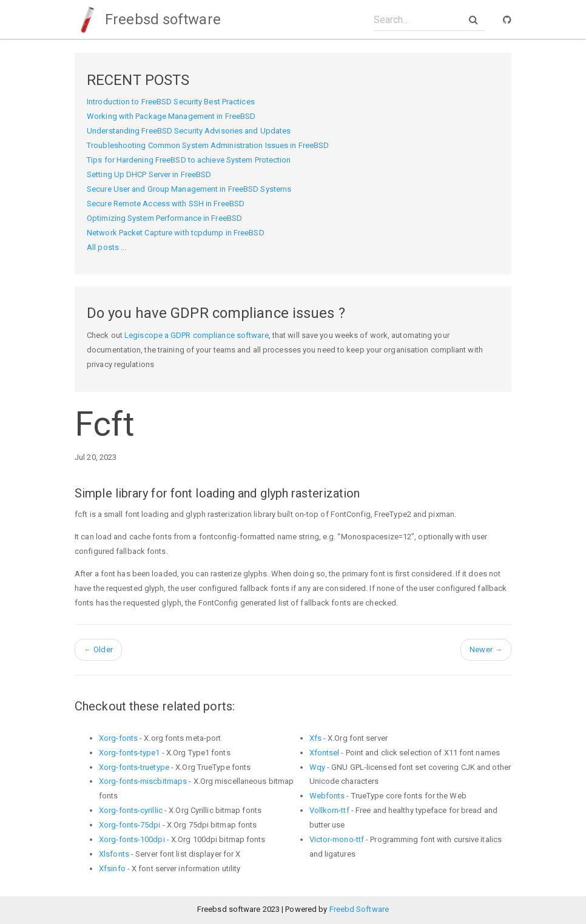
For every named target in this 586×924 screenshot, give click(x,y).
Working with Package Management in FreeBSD (171, 116)
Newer (486, 649)
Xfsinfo (112, 868)
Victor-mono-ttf (337, 839)
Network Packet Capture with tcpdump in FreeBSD (176, 233)
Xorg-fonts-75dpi (130, 825)
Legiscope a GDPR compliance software (197, 335)
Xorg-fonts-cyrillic (131, 810)
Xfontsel (325, 753)
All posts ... (106, 247)
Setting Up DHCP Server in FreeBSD (149, 174)
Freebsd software (148, 19)
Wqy (317, 767)
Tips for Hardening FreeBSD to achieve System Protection (189, 160)
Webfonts (327, 796)
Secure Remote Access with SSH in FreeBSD (166, 204)
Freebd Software (359, 909)
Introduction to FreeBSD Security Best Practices (171, 102)
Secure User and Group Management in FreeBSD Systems (189, 189)
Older (98, 649)
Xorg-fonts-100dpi (132, 839)
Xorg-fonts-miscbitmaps (143, 781)
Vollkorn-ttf (329, 810)
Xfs (315, 738)
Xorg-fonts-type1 (130, 753)
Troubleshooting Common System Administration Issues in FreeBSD (208, 145)
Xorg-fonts (118, 738)
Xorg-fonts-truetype (134, 767)
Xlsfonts (114, 854)
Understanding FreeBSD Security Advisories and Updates (189, 131)
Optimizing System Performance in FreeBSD (164, 218)
